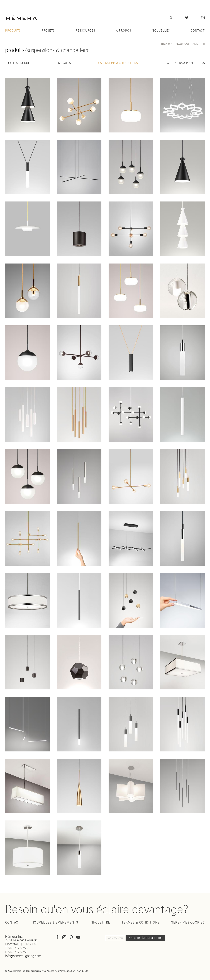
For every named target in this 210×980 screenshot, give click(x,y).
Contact (198, 31)
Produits (13, 31)
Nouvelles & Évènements (55, 923)
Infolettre (100, 923)
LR (203, 44)
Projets (48, 31)
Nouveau (182, 44)
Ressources (85, 31)
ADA (195, 44)
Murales (64, 63)
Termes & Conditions (141, 923)
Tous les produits (19, 63)
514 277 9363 (18, 948)
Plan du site (82, 971)
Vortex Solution (67, 971)
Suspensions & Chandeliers (117, 63)
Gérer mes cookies (188, 923)
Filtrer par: (166, 44)
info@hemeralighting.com (23, 956)
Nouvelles (161, 31)
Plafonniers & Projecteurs (184, 63)
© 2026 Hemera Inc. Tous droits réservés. (26, 971)
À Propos (124, 31)
